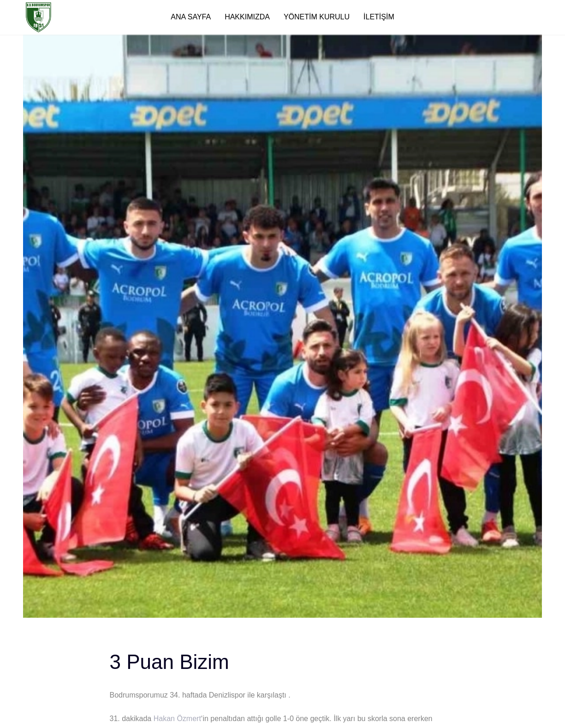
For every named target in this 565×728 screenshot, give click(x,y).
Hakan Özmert (177, 719)
